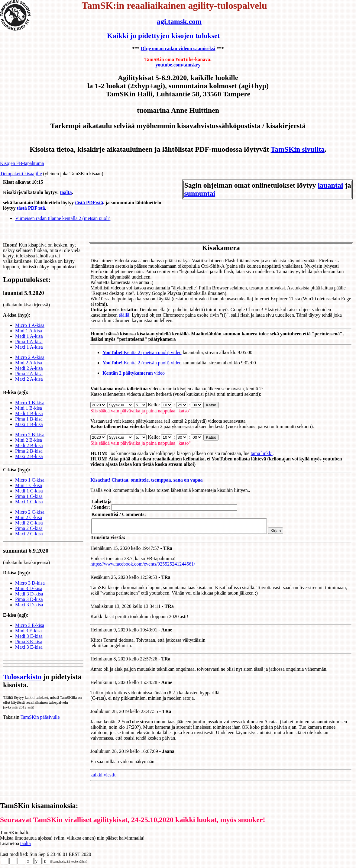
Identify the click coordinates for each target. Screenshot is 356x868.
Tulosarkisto (22, 682)
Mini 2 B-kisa (29, 445)
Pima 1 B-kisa (29, 424)
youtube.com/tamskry (178, 65)
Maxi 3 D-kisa (29, 610)
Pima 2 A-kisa (29, 379)
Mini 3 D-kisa (29, 594)
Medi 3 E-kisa (29, 642)
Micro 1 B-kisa (30, 408)
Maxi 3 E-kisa (29, 652)
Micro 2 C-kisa (30, 517)
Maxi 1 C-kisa (29, 507)
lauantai (330, 185)
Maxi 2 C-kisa (29, 539)
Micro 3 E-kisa (30, 631)
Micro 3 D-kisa (30, 588)
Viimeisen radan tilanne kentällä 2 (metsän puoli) (63, 218)
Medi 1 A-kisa (29, 342)
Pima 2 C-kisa (29, 534)
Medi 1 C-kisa (29, 496)
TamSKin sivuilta (298, 149)
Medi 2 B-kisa (29, 451)
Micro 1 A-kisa (30, 331)
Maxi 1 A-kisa (29, 352)
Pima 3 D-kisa (29, 605)
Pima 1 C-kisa (29, 502)
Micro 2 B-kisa (30, 440)
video (127, 373)
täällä (118, 315)
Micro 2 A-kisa (30, 363)
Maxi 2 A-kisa (29, 384)
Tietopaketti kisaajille (21, 174)
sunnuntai (200, 193)
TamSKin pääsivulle (40, 723)
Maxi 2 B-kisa (29, 462)
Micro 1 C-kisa (30, 485)
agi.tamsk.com (179, 21)
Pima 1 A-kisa (29, 347)
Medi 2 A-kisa (29, 374)
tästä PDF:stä (89, 203)
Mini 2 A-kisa (29, 368)
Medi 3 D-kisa (29, 599)
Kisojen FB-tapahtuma (22, 163)
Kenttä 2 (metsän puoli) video (136, 352)
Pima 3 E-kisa (29, 647)
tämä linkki (255, 453)
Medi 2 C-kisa (29, 528)
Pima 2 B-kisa (29, 456)
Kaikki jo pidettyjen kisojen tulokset (163, 36)
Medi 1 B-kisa (29, 419)
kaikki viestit (97, 778)
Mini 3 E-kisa (28, 636)
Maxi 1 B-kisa (29, 430)
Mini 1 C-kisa (29, 491)
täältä (66, 192)
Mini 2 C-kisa (29, 523)
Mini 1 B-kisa (29, 413)
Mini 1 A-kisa (29, 336)
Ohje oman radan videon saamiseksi (178, 48)
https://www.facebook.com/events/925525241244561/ (136, 567)
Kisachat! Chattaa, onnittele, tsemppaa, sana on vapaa (140, 480)
